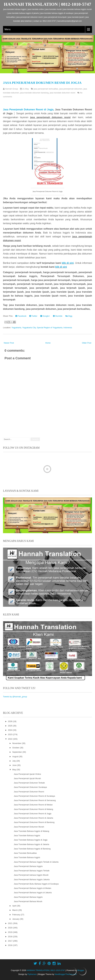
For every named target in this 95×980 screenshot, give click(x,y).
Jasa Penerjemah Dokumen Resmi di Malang (33, 809)
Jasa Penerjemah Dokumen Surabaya (30, 787)
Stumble (58, 316)
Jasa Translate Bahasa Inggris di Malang (31, 831)
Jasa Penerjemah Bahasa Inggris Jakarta (32, 879)
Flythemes (32, 974)
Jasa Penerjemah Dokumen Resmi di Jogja (42, 83)
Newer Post (9, 343)
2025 (10, 726)
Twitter (33, 316)
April (15, 906)
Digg (69, 316)
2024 (10, 730)
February (17, 915)
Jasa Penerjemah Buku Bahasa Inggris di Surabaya (36, 884)
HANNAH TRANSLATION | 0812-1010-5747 (48, 4)
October (16, 748)
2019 (10, 932)
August (16, 757)
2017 (10, 941)
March (15, 910)
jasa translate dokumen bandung (34, 93)
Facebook (21, 316)
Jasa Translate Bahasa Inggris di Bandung (32, 849)
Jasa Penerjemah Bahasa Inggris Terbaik (32, 871)
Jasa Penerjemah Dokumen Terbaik (29, 783)
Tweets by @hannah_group (15, 697)
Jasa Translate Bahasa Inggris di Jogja (30, 840)
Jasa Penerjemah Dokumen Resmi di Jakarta (33, 818)
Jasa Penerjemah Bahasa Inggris (28, 866)
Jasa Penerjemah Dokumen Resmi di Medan (33, 805)
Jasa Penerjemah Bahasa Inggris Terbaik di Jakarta (36, 862)
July (14, 761)
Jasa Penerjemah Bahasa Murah (28, 901)
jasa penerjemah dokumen (71, 89)
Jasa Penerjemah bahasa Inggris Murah (31, 875)
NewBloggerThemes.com (66, 974)
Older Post (87, 343)
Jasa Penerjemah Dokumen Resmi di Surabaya (34, 796)
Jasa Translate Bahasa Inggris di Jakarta (31, 844)
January (16, 919)
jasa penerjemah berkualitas (46, 89)
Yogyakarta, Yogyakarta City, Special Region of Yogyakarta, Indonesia (42, 328)
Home (48, 343)
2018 (10, 937)
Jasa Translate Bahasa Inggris (27, 835)
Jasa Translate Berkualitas (25, 853)
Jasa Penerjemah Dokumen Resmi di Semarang (35, 800)
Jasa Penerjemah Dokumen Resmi (29, 792)
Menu (8, 29)
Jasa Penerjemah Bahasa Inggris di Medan (32, 888)
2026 (10, 721)
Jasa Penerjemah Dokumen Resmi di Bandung (34, 822)
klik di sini (68, 263)
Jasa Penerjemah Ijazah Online (27, 774)
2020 (10, 928)
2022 (10, 739)
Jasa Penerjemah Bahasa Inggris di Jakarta (33, 893)
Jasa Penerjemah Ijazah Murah (27, 778)
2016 (10, 945)
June (15, 765)
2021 (10, 923)
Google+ (45, 316)
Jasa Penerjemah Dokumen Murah (29, 827)
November (17, 743)
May (14, 770)
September (17, 752)
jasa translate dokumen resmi (62, 93)
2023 (10, 734)
